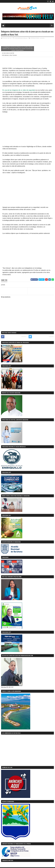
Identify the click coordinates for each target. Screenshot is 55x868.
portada (42, 38)
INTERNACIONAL (35, 38)
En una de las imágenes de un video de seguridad (19, 90)
